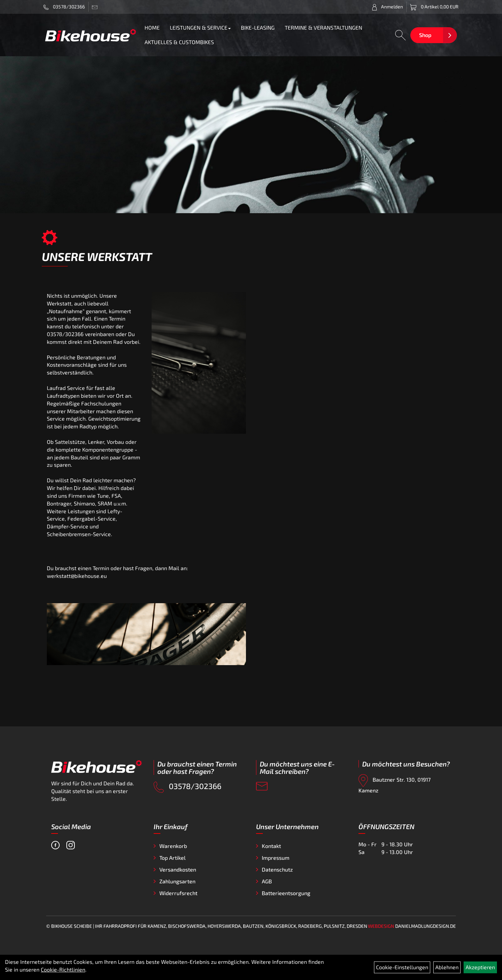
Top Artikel (172, 858)
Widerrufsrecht (178, 893)
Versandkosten (178, 869)
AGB (267, 881)
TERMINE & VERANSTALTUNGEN (323, 27)
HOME (152, 27)
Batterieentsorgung (286, 893)
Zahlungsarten (177, 881)
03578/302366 (64, 7)
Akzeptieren (480, 967)
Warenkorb (173, 846)
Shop (425, 35)
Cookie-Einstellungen (402, 967)
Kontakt (271, 846)
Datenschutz (277, 869)
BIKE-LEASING (258, 27)
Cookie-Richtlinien (63, 969)
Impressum (276, 858)
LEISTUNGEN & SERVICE (200, 27)
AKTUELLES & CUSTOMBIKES (179, 42)
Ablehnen (447, 967)
